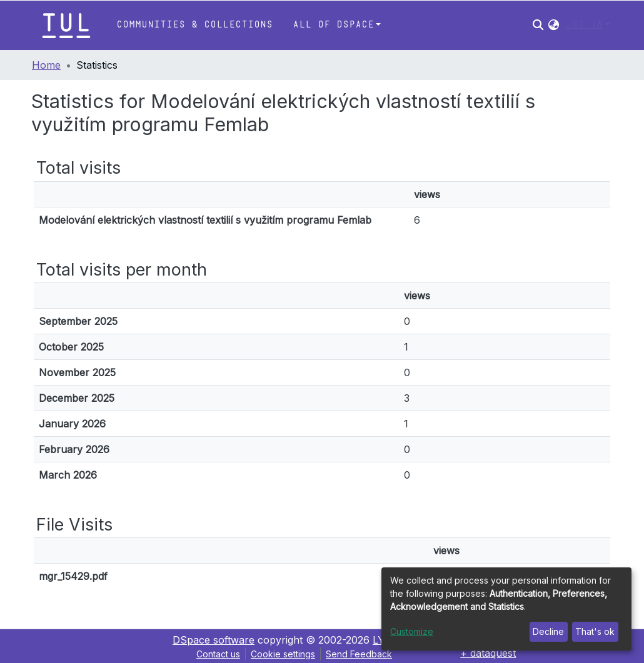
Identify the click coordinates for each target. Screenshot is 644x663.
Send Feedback (359, 654)
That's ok (595, 631)
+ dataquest (488, 653)
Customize (412, 631)
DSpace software (214, 640)
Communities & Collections (194, 25)
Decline (548, 631)
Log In (585, 25)
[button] (554, 25)
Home (46, 65)
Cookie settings (283, 654)
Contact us (218, 654)
